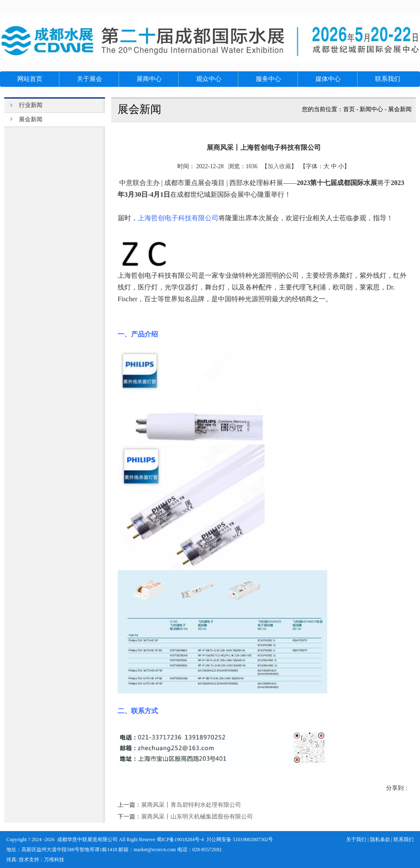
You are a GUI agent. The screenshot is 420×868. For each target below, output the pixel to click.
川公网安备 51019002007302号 (240, 839)
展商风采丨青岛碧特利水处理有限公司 (191, 805)
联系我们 (404, 839)
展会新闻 (400, 109)
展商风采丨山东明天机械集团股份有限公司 (197, 817)
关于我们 (356, 839)
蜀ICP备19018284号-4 (180, 839)
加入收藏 (279, 166)
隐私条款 (380, 839)
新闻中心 (371, 109)
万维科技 (54, 860)
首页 (349, 109)
